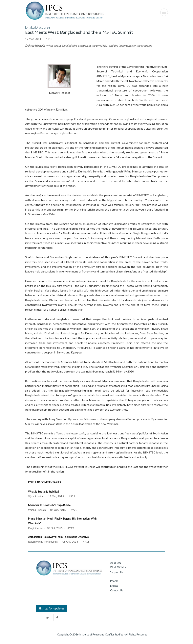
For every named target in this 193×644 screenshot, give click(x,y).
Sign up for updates (51, 608)
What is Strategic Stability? (44, 492)
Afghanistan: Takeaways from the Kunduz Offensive (58, 537)
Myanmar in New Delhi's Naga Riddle (49, 505)
